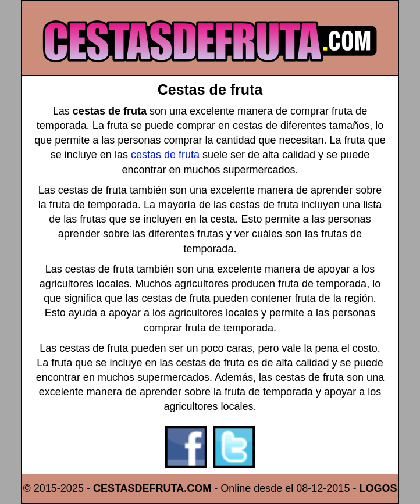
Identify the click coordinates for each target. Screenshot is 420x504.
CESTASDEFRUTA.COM (152, 488)
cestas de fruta (165, 155)
